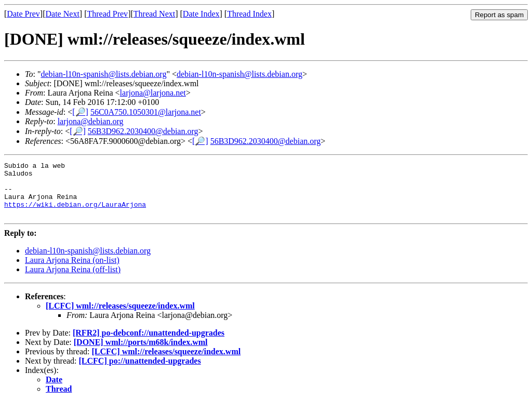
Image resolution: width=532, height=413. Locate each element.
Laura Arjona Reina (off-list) (73, 280)
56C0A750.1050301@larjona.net (146, 112)
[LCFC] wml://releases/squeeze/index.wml (120, 317)
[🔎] (80, 112)
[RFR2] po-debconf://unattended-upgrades (149, 344)
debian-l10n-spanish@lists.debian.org (103, 74)
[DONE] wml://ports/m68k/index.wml (141, 353)
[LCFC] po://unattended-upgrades (140, 372)
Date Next (63, 14)
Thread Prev (107, 14)
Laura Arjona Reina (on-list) (72, 271)
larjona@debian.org (91, 121)
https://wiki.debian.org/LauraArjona (75, 214)
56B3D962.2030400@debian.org (143, 131)
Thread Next (154, 14)
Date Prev (23, 14)
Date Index (201, 14)
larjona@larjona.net (153, 93)
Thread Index (249, 14)
